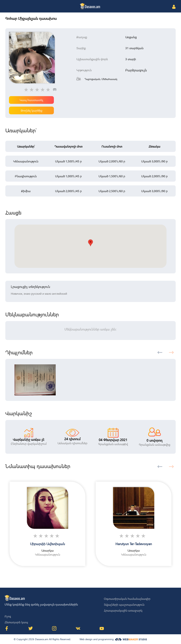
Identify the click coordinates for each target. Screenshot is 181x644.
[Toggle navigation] (8, 7)
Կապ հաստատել (31, 100)
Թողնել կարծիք (32, 110)
